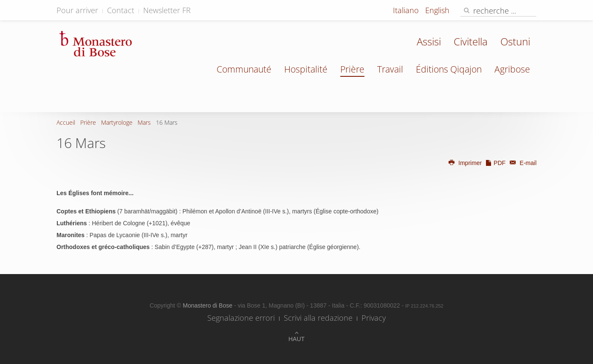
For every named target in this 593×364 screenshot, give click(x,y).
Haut (296, 339)
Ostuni (515, 41)
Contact (121, 10)
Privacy (374, 318)
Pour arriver (77, 10)
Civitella (471, 41)
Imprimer (465, 163)
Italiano (407, 10)
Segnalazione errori (241, 318)
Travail (390, 69)
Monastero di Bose (208, 305)
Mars (144, 122)
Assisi (429, 41)
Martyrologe (117, 122)
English (437, 10)
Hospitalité (306, 69)
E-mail (522, 163)
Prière (352, 69)
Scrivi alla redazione (318, 318)
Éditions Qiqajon (449, 69)
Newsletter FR (167, 10)
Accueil (66, 122)
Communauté (244, 69)
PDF (495, 163)
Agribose (512, 69)
